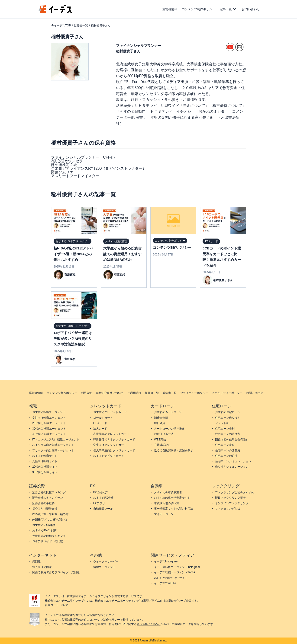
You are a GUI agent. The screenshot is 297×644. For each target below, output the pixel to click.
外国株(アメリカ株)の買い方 (50, 520)
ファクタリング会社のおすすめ (235, 492)
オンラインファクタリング (232, 503)
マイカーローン (164, 514)
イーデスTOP (62, 26)
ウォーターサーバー (106, 561)
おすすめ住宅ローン (228, 412)
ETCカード (100, 423)
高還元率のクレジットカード (111, 434)
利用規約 (87, 393)
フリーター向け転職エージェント (53, 450)
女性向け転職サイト (45, 461)
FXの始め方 (101, 492)
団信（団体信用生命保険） (232, 440)
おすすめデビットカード (109, 456)
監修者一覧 (81, 26)
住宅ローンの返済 (226, 456)
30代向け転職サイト (45, 472)
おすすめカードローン (168, 412)
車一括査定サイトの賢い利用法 (174, 509)
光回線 (36, 561)
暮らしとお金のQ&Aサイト (171, 578)
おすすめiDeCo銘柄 (44, 530)
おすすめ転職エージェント (49, 412)
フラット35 (222, 423)
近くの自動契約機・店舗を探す (174, 450)
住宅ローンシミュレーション (233, 461)
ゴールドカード (103, 418)
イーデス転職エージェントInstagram (177, 567)
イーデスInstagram (166, 561)
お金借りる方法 (164, 434)
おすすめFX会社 (103, 498)
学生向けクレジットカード (110, 445)
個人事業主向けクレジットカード (114, 450)
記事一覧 (226, 9)
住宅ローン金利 (225, 429)
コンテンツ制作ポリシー (199, 9)
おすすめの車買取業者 (168, 492)
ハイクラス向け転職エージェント (53, 445)
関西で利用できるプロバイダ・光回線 (56, 572)
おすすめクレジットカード (110, 412)
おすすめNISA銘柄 (44, 525)
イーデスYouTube (165, 583)
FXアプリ (99, 503)
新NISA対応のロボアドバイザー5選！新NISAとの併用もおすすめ (73, 254)
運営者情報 (170, 9)
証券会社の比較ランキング (49, 492)
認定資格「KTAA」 (148, 624)
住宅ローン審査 (225, 445)
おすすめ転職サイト (45, 456)
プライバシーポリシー (194, 393)
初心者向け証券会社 (45, 509)
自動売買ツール (103, 509)
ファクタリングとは (228, 509)
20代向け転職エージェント (49, 423)
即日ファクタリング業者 (230, 498)
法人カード (100, 429)
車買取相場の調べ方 (167, 503)
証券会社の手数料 (43, 503)
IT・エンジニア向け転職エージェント (56, 440)
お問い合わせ (251, 9)
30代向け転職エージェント (49, 429)
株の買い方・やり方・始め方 (50, 514)
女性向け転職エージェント (49, 418)
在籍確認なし (162, 445)
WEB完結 (160, 440)
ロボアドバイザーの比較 (48, 541)
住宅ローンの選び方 (228, 434)
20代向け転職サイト (45, 467)
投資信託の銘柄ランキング (49, 536)
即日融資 (160, 423)
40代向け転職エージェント (49, 434)
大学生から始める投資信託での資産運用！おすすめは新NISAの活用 (122, 254)
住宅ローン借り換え (228, 418)
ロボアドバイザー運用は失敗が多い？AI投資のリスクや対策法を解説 (73, 338)
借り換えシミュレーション (232, 467)
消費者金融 (161, 418)
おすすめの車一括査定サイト (172, 498)
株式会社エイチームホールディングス (119, 601)
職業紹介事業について (110, 393)
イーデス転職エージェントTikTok (175, 572)
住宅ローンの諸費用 (228, 450)
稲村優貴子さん (101, 26)
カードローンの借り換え (169, 429)
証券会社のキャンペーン (48, 498)
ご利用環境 (134, 393)
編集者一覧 (170, 393)
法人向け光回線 (42, 567)
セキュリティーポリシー (227, 393)
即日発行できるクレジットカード (114, 440)
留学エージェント (104, 567)
